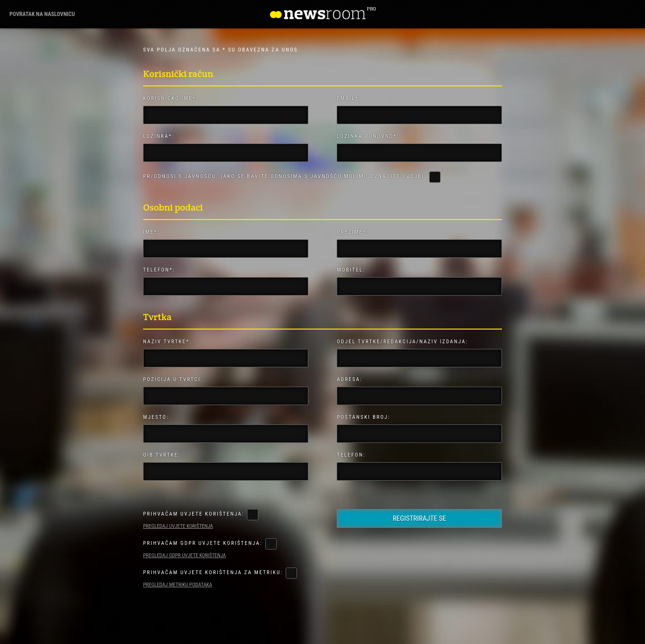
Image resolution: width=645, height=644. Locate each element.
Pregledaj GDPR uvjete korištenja (184, 555)
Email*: (349, 98)
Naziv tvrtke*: (167, 342)
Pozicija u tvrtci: (173, 379)
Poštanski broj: (363, 417)
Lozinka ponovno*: (368, 136)
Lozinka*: (159, 136)
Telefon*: (159, 270)
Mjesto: (156, 417)
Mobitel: (351, 270)
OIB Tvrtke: (162, 455)
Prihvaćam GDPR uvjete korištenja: (203, 543)
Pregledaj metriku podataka (178, 585)
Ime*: (151, 232)
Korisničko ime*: (171, 98)
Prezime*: (352, 232)
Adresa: (349, 379)
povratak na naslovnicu (42, 14)
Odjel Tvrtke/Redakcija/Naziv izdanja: (402, 342)
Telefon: (351, 455)
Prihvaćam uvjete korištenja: (194, 514)
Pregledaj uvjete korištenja (178, 526)
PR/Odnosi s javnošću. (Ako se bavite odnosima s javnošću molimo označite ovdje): (285, 176)
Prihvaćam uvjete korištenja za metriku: (213, 572)
